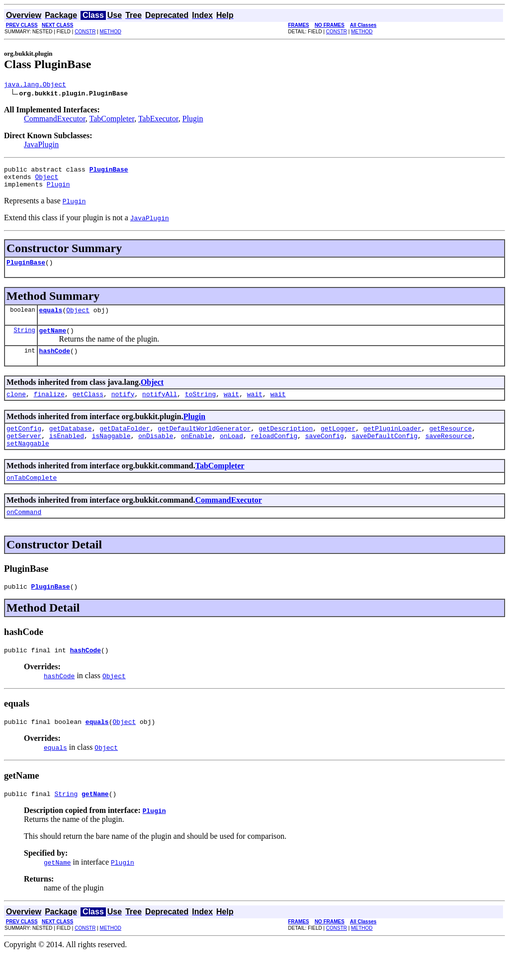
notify (123, 407)
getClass (88, 407)
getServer (24, 452)
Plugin (193, 120)
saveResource (449, 452)
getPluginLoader (392, 443)
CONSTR (85, 32)
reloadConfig (274, 452)
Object (46, 181)
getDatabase (71, 443)
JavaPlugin (41, 146)
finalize (49, 407)
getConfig (24, 443)
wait (231, 407)
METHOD (111, 32)
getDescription (286, 443)
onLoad (231, 452)
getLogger (338, 443)
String (24, 340)
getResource (450, 443)
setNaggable (28, 461)
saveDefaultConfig (384, 452)
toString (200, 407)
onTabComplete (32, 497)
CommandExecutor (55, 120)
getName (53, 341)
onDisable (156, 452)
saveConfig (325, 452)
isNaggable (111, 452)
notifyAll (160, 407)
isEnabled (67, 452)
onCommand (24, 533)
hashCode (55, 362)
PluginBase (26, 269)
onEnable (196, 452)
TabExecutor (158, 120)
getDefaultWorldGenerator (204, 443)
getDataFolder (125, 443)
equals (51, 319)
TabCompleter (112, 120)
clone (16, 407)
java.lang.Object (35, 86)
